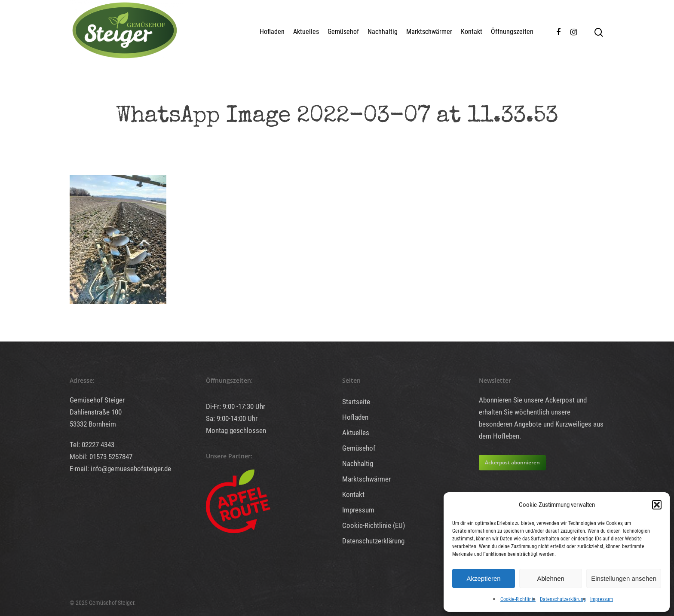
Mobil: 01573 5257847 (101, 457)
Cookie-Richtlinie (518, 599)
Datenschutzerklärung (563, 599)
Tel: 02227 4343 (92, 445)
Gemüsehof (343, 32)
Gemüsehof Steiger (97, 400)
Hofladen (272, 32)
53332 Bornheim (93, 424)
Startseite (356, 402)
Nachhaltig (383, 32)
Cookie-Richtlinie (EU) (374, 525)
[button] (657, 505)
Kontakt (472, 32)
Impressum (602, 599)
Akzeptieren (483, 578)
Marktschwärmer (429, 32)
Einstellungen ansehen (624, 578)
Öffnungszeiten (512, 32)
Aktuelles (306, 32)
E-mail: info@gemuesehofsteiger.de (120, 469)
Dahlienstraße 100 (96, 412)
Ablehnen (550, 578)
